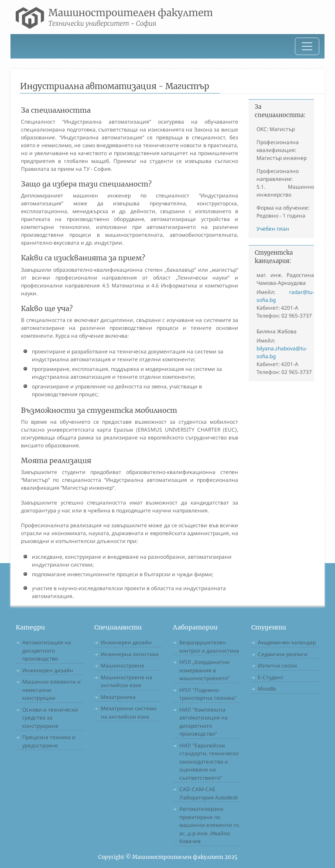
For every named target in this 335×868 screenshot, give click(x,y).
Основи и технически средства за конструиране (50, 718)
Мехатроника (118, 697)
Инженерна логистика (130, 654)
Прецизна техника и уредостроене (49, 741)
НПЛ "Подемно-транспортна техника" (208, 694)
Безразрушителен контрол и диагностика (209, 647)
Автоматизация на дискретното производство (47, 650)
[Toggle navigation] (307, 46)
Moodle (267, 689)
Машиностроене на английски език (126, 681)
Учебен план (273, 229)
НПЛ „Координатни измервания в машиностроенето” (204, 670)
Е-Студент (271, 677)
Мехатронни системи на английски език (129, 712)
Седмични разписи (283, 654)
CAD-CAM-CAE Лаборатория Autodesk (209, 793)
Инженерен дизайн (48, 670)
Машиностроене (123, 666)
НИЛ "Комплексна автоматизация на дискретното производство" (203, 722)
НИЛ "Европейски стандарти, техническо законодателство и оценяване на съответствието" (209, 762)
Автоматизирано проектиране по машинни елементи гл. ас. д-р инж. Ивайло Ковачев (210, 825)
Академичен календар (287, 642)
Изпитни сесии (277, 666)
